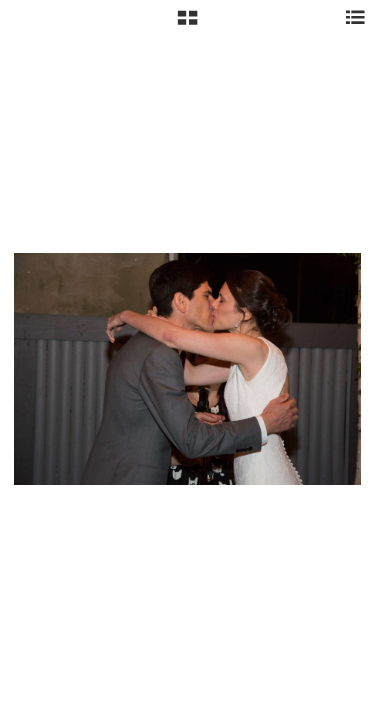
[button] (187, 25)
